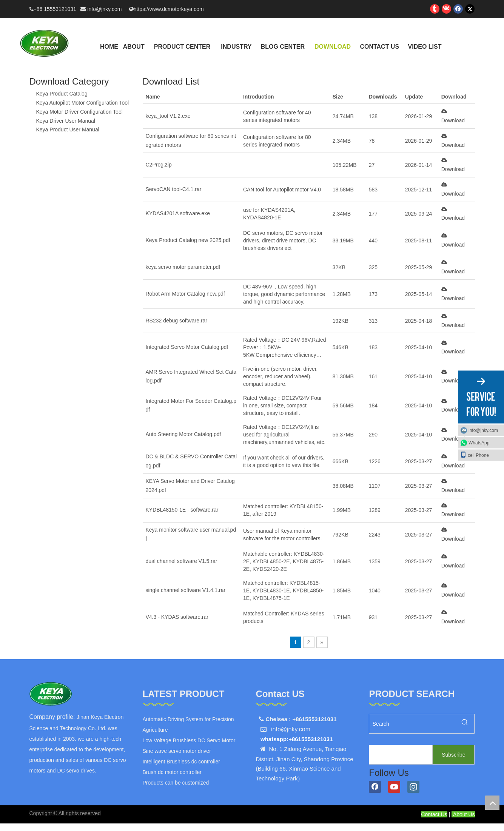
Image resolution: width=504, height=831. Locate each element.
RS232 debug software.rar (176, 321)
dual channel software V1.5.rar (182, 561)
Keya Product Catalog (62, 94)
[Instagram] (413, 787)
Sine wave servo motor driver (177, 751)
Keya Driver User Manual (66, 121)
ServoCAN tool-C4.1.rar (174, 189)
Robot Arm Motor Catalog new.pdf (185, 294)
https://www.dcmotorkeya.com (169, 9)
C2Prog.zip (159, 165)
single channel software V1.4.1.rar (186, 590)
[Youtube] (394, 787)
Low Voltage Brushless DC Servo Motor (189, 740)
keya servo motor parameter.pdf (183, 267)
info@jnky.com (105, 9)
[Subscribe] (453, 755)
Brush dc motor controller (172, 772)
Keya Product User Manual (68, 130)
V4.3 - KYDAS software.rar (177, 617)
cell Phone (475, 454)
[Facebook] (375, 787)
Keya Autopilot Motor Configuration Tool (83, 103)
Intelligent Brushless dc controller (181, 762)
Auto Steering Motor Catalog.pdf (183, 434)
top (492, 803)
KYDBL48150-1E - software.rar (182, 510)
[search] (399, 755)
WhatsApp (479, 442)
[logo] (51, 694)
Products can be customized (176, 783)
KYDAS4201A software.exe (178, 213)
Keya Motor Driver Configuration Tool (79, 112)
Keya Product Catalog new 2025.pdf (188, 240)
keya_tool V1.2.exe (168, 116)
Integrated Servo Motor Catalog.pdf (187, 347)
